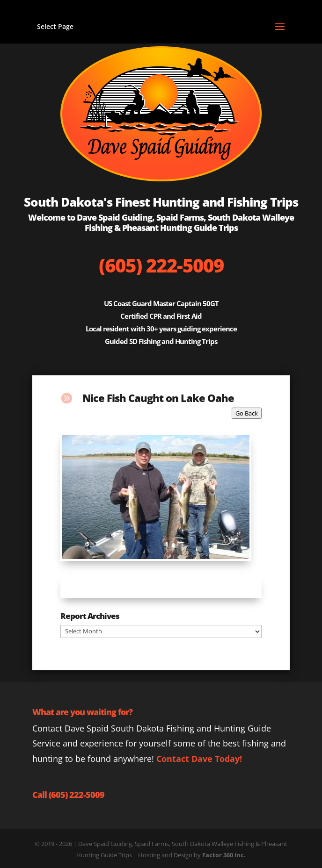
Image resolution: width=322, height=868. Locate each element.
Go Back (247, 413)
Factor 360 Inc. (224, 855)
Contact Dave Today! (199, 759)
